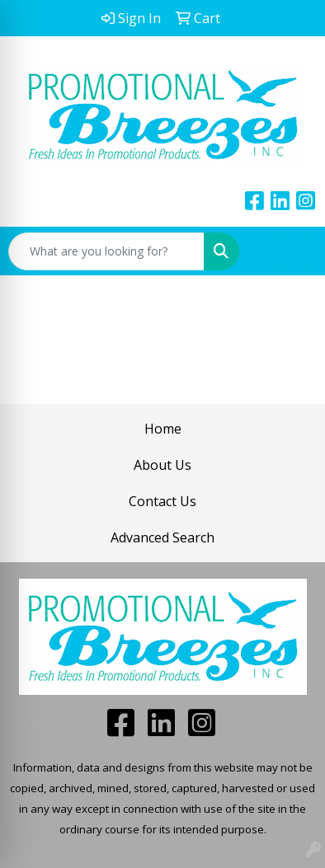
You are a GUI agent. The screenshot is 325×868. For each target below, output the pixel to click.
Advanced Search (162, 537)
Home (163, 429)
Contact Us (162, 501)
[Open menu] (292, 251)
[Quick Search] (106, 251)
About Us (162, 465)
